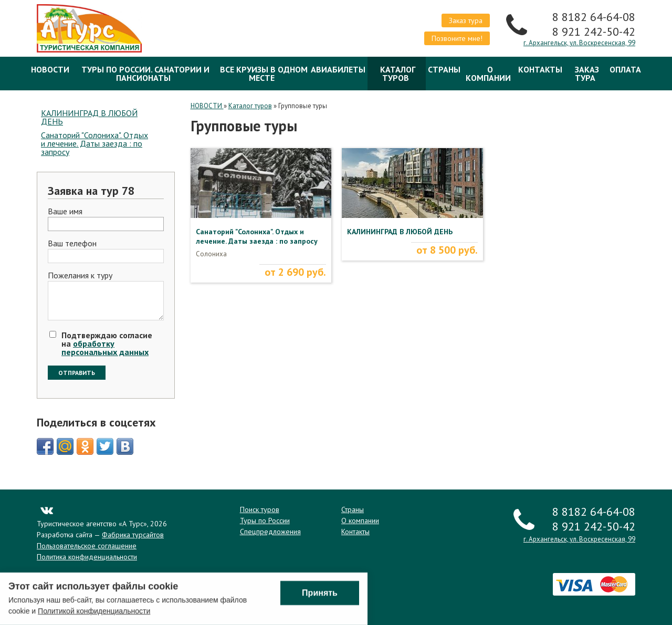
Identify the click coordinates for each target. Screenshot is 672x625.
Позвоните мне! (457, 38)
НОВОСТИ (50, 69)
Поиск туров (260, 509)
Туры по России (265, 520)
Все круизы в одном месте (264, 74)
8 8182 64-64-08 (594, 17)
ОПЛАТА (625, 69)
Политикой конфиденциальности (94, 612)
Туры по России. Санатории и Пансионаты (145, 74)
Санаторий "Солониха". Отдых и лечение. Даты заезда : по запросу (94, 143)
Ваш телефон (72, 244)
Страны (444, 69)
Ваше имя (65, 212)
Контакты (540, 69)
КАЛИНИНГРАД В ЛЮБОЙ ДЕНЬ (89, 117)
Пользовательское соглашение (87, 546)
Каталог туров (398, 74)
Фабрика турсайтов (133, 535)
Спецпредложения (270, 532)
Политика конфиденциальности (87, 557)
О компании (488, 74)
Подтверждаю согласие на (107, 343)
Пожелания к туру (80, 276)
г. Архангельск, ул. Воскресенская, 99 (579, 43)
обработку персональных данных (105, 348)
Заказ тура (466, 20)
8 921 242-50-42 (594, 32)
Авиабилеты (338, 69)
